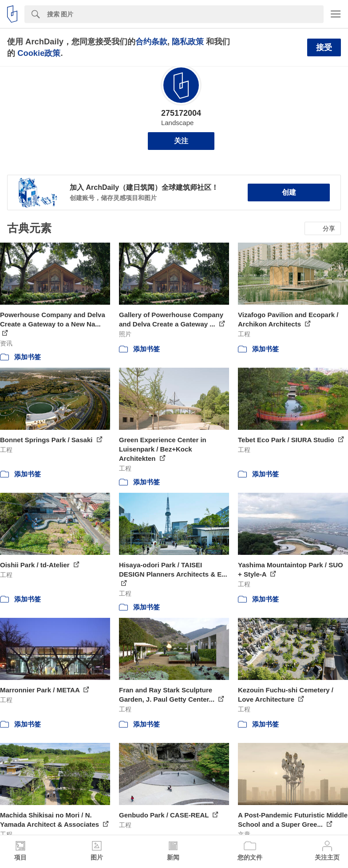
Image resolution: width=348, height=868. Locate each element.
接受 (324, 47)
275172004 (181, 113)
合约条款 (151, 41)
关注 (181, 141)
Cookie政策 (39, 53)
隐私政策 (188, 41)
